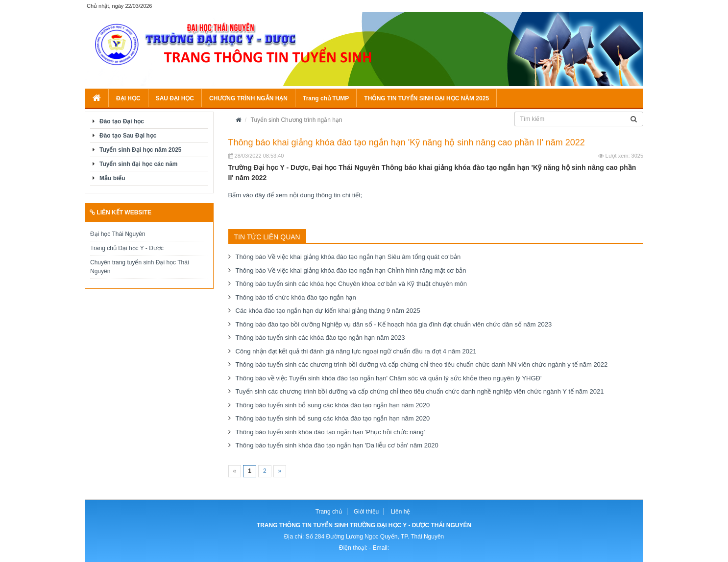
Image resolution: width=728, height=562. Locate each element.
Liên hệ (401, 512)
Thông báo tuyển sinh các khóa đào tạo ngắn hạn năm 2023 (320, 338)
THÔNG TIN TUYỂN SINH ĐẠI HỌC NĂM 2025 (426, 98)
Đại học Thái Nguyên (118, 234)
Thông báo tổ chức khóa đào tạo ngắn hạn (296, 297)
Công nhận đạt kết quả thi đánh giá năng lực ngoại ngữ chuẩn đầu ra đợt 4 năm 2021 (356, 351)
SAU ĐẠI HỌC (175, 98)
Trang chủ (329, 512)
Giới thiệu (366, 512)
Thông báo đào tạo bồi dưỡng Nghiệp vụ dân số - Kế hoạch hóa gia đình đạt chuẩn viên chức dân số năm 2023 (394, 324)
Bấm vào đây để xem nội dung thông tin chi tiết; (295, 195)
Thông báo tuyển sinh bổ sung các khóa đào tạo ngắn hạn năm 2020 (333, 405)
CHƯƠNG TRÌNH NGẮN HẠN (248, 98)
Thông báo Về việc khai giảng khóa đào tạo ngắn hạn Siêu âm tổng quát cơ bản (348, 257)
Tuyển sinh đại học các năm (138, 164)
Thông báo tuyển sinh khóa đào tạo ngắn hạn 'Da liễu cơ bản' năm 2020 (337, 445)
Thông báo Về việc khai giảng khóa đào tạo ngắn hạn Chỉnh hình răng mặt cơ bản (351, 270)
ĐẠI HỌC (128, 98)
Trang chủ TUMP (326, 98)
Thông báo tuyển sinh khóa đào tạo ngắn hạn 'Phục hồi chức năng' (330, 432)
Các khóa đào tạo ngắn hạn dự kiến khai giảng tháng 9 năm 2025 (328, 311)
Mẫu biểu (112, 178)
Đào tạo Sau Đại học (128, 136)
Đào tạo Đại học (122, 121)
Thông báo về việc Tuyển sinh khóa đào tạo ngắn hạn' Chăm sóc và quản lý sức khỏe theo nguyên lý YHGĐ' (389, 378)
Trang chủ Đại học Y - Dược (127, 248)
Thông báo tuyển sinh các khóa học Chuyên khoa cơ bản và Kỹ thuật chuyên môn (352, 284)
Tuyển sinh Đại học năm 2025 (140, 150)
